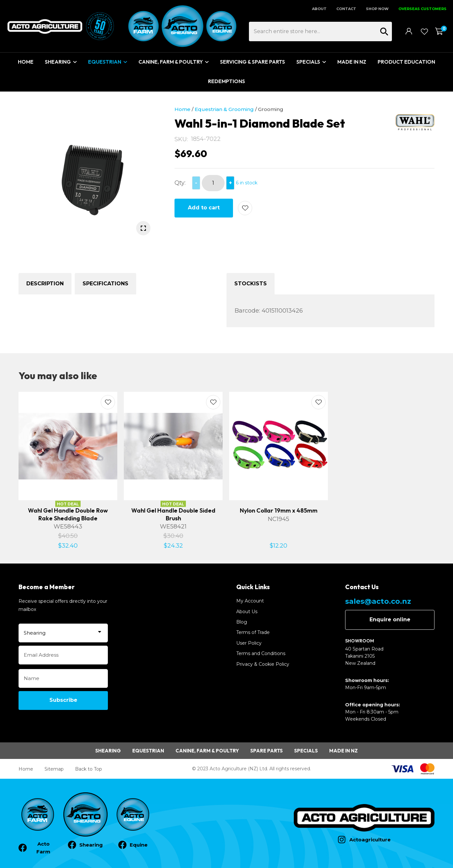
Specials (308, 62)
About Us (247, 612)
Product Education (406, 62)
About (319, 9)
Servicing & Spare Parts (252, 62)
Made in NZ (343, 751)
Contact (346, 9)
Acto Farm (43, 848)
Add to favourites (108, 402)
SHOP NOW (377, 9)
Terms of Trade (253, 632)
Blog (242, 622)
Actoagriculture (370, 840)
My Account (250, 601)
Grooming (271, 109)
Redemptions (226, 81)
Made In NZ (352, 62)
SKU (181, 139)
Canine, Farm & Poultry (171, 62)
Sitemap (54, 769)
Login (409, 31)
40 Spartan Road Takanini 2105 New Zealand (364, 656)
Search (384, 31)
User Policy (249, 643)
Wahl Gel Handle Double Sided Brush (173, 514)
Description (45, 284)
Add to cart (204, 208)
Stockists (251, 284)
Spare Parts (266, 751)
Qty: (180, 183)
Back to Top (89, 769)
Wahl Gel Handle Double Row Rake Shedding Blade (68, 514)
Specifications (105, 284)
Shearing (58, 62)
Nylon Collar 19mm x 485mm (279, 510)
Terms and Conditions (261, 653)
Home (26, 62)
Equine (139, 845)
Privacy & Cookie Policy (263, 664)
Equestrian (105, 62)
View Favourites (424, 31)
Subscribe (63, 700)
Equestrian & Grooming (224, 109)
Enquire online (390, 620)
